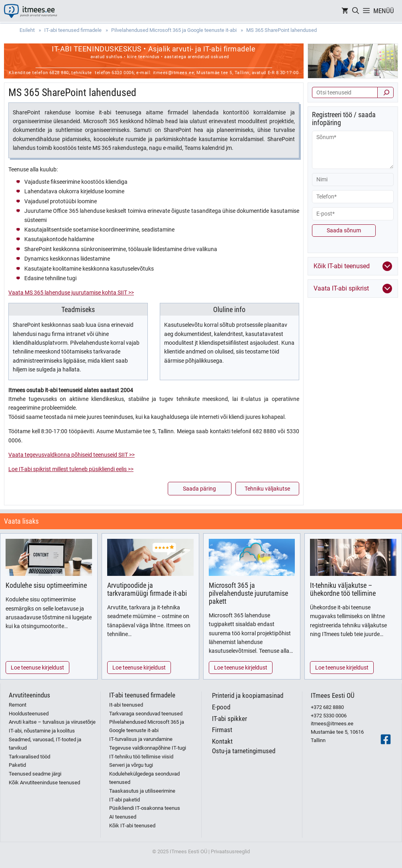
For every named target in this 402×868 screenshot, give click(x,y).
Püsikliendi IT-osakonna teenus (145, 808)
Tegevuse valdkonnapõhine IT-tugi (148, 748)
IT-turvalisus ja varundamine (141, 739)
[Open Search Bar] (356, 11)
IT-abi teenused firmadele (142, 695)
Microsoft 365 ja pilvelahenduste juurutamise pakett (248, 593)
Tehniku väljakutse (267, 489)
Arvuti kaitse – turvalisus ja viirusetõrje (52, 722)
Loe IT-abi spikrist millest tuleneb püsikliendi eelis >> (71, 469)
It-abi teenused (126, 705)
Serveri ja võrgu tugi (131, 765)
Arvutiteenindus (29, 695)
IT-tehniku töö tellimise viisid (141, 757)
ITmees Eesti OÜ (333, 695)
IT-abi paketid (125, 800)
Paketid (17, 765)
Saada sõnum (344, 230)
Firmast (222, 730)
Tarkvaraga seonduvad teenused (146, 714)
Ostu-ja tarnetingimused (244, 751)
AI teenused (123, 817)
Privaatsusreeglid (230, 851)
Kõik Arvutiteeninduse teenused (44, 783)
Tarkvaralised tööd (29, 757)
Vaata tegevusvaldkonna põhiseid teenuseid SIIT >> (72, 455)
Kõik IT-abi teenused (132, 826)
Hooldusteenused (29, 714)
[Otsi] (385, 92)
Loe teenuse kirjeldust (37, 668)
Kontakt (222, 741)
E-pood (221, 707)
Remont (18, 705)
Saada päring (199, 489)
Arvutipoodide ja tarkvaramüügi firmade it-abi (147, 589)
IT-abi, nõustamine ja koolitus (42, 731)
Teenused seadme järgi (35, 774)
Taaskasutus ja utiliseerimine (142, 791)
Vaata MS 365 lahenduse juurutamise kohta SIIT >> (71, 293)
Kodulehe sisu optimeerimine (46, 585)
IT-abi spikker (229, 719)
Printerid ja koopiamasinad (248, 695)
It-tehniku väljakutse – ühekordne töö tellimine (343, 589)
